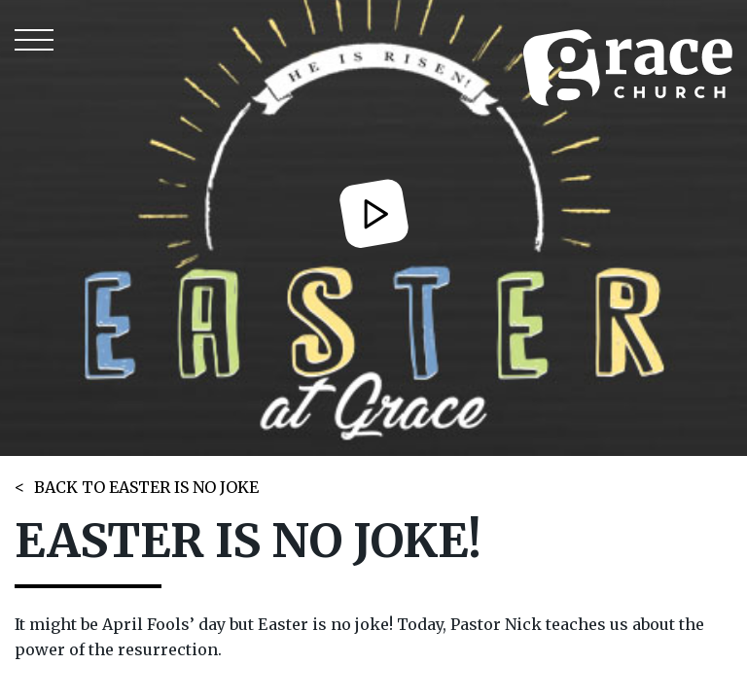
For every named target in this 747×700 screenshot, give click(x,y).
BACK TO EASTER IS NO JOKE (146, 487)
